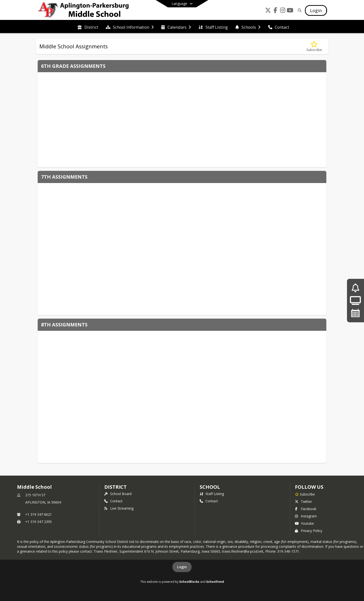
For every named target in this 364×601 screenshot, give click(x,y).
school (210, 487)
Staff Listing (212, 494)
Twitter (303, 501)
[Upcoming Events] (355, 313)
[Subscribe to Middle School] (305, 494)
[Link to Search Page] (299, 10)
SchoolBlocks (189, 582)
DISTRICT (115, 487)
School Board (118, 494)
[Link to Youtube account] (290, 11)
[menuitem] (88, 27)
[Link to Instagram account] (283, 11)
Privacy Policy (309, 531)
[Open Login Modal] (316, 10)
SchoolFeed (215, 582)
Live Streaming (119, 508)
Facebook (306, 509)
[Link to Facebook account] (275, 11)
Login (182, 567)
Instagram (306, 516)
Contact (113, 501)
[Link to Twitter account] (268, 11)
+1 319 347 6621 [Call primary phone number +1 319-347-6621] (39, 514)
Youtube (304, 523)
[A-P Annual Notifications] (355, 288)
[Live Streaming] (355, 300)
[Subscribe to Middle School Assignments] (314, 47)
